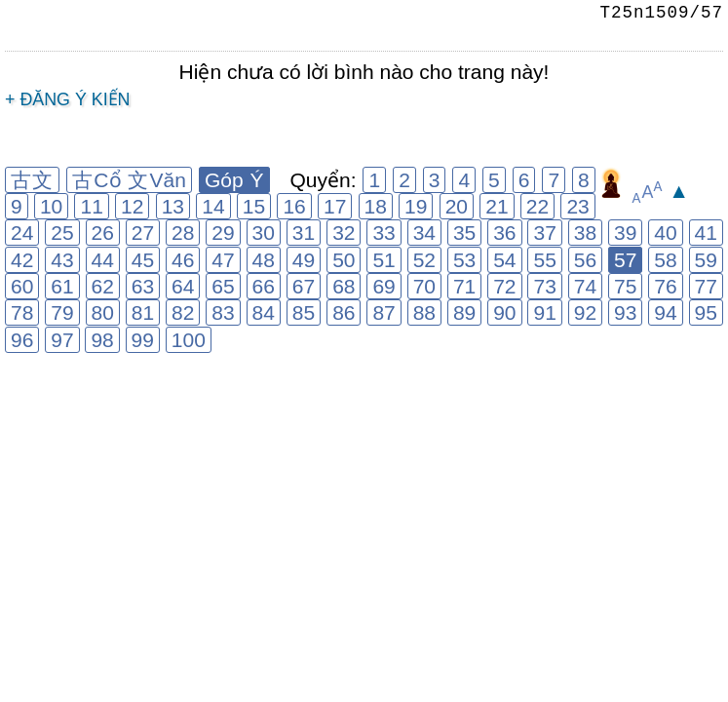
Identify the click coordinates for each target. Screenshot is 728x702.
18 (376, 206)
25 (62, 233)
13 (173, 206)
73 (544, 286)
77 (706, 286)
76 (665, 286)
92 (585, 312)
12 (132, 206)
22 (537, 206)
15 (254, 206)
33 (383, 233)
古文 (32, 180)
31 (304, 233)
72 (504, 286)
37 (544, 233)
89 (464, 312)
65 (223, 286)
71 (464, 286)
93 (625, 312)
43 (62, 260)
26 (103, 233)
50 (344, 260)
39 (625, 233)
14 (213, 206)
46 (183, 260)
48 (264, 260)
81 (143, 312)
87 (383, 312)
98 (102, 340)
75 (625, 286)
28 (183, 233)
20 (457, 206)
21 (497, 206)
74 (585, 286)
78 (22, 312)
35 (464, 233)
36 (504, 233)
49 (304, 260)
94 (665, 312)
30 (264, 233)
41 (706, 233)
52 (424, 260)
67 (304, 286)
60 (22, 286)
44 (103, 260)
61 (62, 286)
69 (383, 286)
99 (143, 340)
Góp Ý (234, 180)
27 (143, 233)
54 (504, 260)
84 (264, 312)
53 (464, 260)
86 (344, 312)
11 (91, 206)
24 (22, 233)
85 (304, 312)
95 (706, 312)
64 (183, 286)
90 (504, 312)
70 (424, 286)
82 (183, 312)
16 (294, 206)
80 (103, 312)
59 (706, 260)
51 (383, 260)
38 (585, 233)
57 (625, 260)
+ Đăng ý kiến (68, 99)
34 (424, 233)
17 (335, 206)
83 (223, 312)
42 (22, 260)
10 (51, 206)
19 (416, 206)
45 (143, 260)
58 (665, 260)
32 (344, 233)
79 (62, 312)
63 (143, 286)
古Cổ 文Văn (129, 180)
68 (344, 286)
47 (223, 260)
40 (665, 233)
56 (585, 260)
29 (223, 233)
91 (544, 312)
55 (544, 260)
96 (22, 340)
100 (189, 340)
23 (577, 206)
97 (62, 340)
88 (424, 312)
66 (264, 286)
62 (103, 286)
